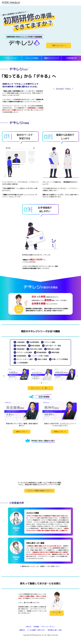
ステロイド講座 (48, 342)
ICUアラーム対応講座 (23, 352)
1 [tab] (38, 383)
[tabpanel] (18, 375)
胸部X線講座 (34, 346)
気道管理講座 (20, 356)
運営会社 (22, 630)
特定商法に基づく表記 (55, 630)
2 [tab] (40, 383)
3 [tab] (42, 383)
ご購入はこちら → (59, 45)
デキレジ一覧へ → (57, 613)
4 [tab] (43, 383)
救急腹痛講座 (40, 352)
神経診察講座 (20, 346)
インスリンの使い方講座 (38, 356)
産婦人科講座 (41, 359)
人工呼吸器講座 (21, 363)
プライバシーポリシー (48, 627)
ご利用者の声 (71, 58)
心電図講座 (19, 342)
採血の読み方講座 (34, 349)
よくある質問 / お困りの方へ (36, 630)
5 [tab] (45, 383)
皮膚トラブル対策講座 (59, 359)
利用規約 (36, 627)
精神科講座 (54, 352)
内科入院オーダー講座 (52, 346)
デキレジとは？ (12, 58)
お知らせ (28, 627)
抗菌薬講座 (19, 349)
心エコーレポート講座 (23, 359)
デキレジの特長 (32, 58)
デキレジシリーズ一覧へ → (40, 388)
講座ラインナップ (51, 58)
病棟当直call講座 (52, 349)
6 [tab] (47, 383)
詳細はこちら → (22, 432)
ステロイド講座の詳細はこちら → (39, 491)
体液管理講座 (33, 342)
